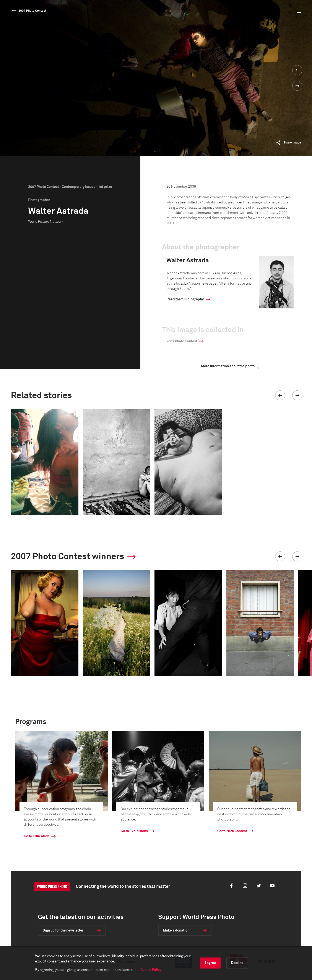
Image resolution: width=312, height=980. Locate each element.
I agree (210, 963)
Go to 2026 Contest (232, 831)
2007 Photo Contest (32, 11)
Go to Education (37, 836)
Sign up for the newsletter (63, 930)
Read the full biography (185, 299)
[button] (280, 395)
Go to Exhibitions (134, 831)
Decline (237, 963)
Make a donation (176, 930)
